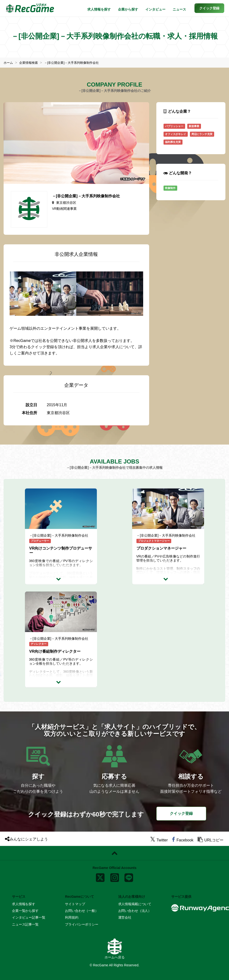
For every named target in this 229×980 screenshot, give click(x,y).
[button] (209, 8)
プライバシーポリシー (82, 924)
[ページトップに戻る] (114, 853)
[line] (129, 877)
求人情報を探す (99, 9)
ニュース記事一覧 (25, 924)
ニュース (179, 9)
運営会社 (125, 917)
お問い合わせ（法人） (135, 911)
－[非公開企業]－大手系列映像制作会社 (76, 63)
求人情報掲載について (135, 904)
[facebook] (183, 840)
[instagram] (115, 877)
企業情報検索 (30, 63)
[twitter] (159, 840)
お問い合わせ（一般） (82, 911)
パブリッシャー (174, 126)
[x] (100, 877)
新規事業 (194, 126)
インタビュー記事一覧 (29, 917)
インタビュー (155, 9)
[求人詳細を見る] (61, 579)
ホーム (9, 63)
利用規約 (72, 917)
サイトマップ (75, 904)
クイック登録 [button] (181, 813)
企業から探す (128, 9)
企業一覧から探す (25, 911)
